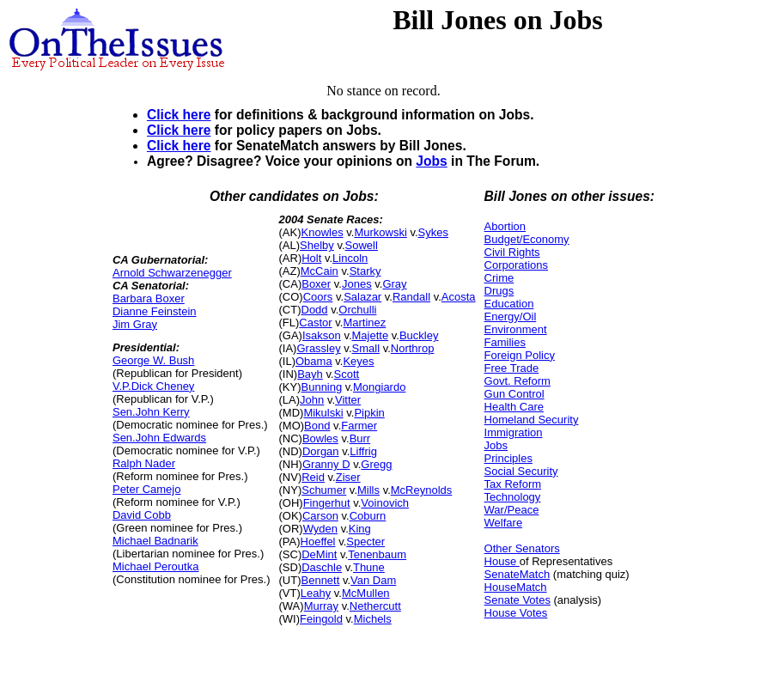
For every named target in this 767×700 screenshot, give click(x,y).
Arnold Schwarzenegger (172, 273)
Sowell (362, 245)
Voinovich (385, 503)
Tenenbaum (377, 554)
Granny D (326, 464)
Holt (311, 258)
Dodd (315, 310)
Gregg (376, 464)
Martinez (364, 323)
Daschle (322, 567)
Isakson (322, 335)
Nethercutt (375, 606)
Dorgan (321, 451)
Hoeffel (318, 542)
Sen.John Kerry (151, 412)
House (502, 561)
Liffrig (363, 451)
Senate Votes (517, 600)
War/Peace (512, 510)
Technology (513, 497)
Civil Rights (512, 252)
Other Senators (522, 548)
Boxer (316, 284)
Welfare (504, 523)
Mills (368, 490)
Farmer (359, 426)
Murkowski (380, 232)
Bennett (321, 580)
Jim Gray (135, 324)
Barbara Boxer (149, 298)
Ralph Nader (144, 463)
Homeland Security (532, 420)
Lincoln (350, 258)
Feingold (321, 619)
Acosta (459, 297)
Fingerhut (327, 503)
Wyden (320, 529)
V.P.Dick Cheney (153, 386)
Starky (365, 271)
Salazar (362, 297)
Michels (373, 619)
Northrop (413, 348)
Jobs (431, 161)
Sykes (433, 232)
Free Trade (512, 368)
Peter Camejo (146, 489)
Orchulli (357, 310)
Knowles (323, 232)
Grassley (318, 348)
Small (366, 348)
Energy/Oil (511, 317)
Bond (317, 426)
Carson (320, 516)
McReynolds (422, 490)
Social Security (521, 471)
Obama (314, 361)
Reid (313, 477)
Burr (360, 438)
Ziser (348, 477)
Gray (394, 284)
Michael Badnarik (155, 541)
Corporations (516, 265)
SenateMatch (517, 574)
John (312, 400)
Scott (347, 374)
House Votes (516, 613)
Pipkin (369, 413)
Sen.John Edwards (159, 438)
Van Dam (373, 580)
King (360, 529)
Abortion (505, 226)
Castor (315, 323)
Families (505, 342)
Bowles (320, 438)
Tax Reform (513, 484)
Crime (499, 278)
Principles (508, 458)
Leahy (316, 593)
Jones (357, 284)
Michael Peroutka (155, 566)
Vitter (348, 400)
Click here (179, 115)
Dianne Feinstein (155, 311)
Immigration (514, 432)
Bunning (322, 387)
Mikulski (323, 413)
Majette (371, 335)
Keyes (358, 361)
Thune (369, 567)
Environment (516, 329)
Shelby (317, 245)
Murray (321, 606)
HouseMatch (516, 587)
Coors (318, 297)
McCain (320, 271)
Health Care (514, 407)
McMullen (366, 593)
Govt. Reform (517, 381)
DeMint (319, 554)
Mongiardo (379, 387)
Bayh (310, 374)
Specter (365, 542)
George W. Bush (153, 360)
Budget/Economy (527, 239)
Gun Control (514, 394)
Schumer (324, 490)
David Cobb (142, 515)
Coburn (368, 516)
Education (509, 304)
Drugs (499, 291)
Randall (411, 297)
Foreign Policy (520, 355)
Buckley (419, 335)
